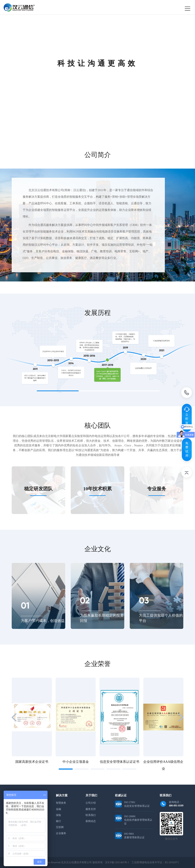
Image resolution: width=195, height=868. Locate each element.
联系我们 (91, 815)
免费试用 (187, 449)
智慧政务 (61, 803)
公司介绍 (91, 803)
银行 (58, 821)
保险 (58, 815)
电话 (187, 393)
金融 (58, 809)
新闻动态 (91, 821)
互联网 (60, 827)
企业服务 (61, 833)
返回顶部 (187, 473)
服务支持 (91, 809)
